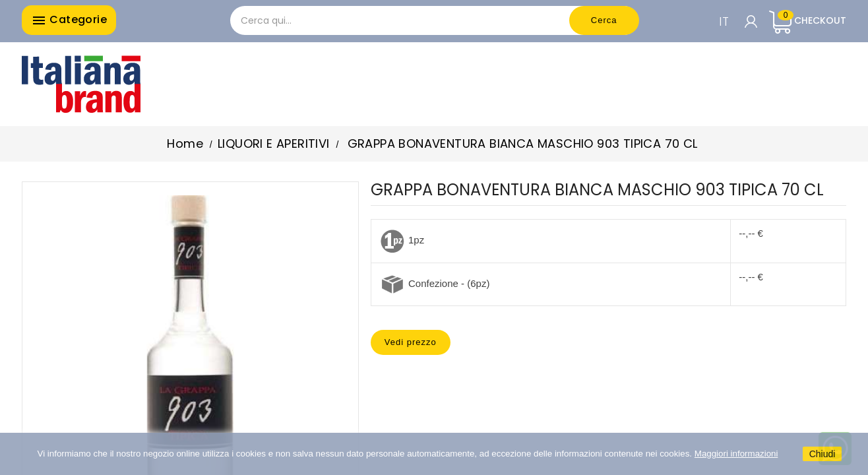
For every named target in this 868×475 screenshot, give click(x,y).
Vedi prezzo (411, 342)
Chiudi (822, 454)
